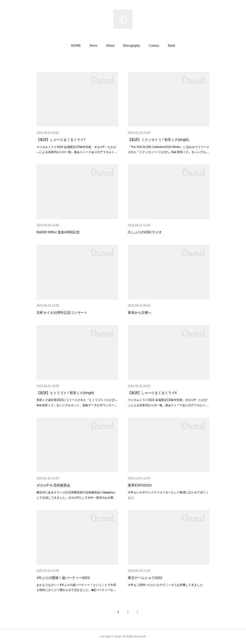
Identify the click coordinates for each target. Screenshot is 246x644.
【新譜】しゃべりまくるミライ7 (61, 140)
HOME (76, 46)
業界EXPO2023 (140, 485)
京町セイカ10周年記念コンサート (62, 313)
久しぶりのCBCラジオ (145, 232)
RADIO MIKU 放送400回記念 (58, 232)
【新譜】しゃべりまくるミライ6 (152, 393)
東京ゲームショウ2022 (145, 578)
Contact (154, 46)
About (110, 46)
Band (172, 46)
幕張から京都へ (140, 313)
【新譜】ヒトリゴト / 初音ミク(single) (65, 393)
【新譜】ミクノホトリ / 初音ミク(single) (158, 140)
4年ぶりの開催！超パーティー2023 (63, 578)
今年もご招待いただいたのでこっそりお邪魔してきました (165, 585)
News (93, 46)
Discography (132, 46)
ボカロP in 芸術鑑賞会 (53, 485)
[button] (76, 46)
